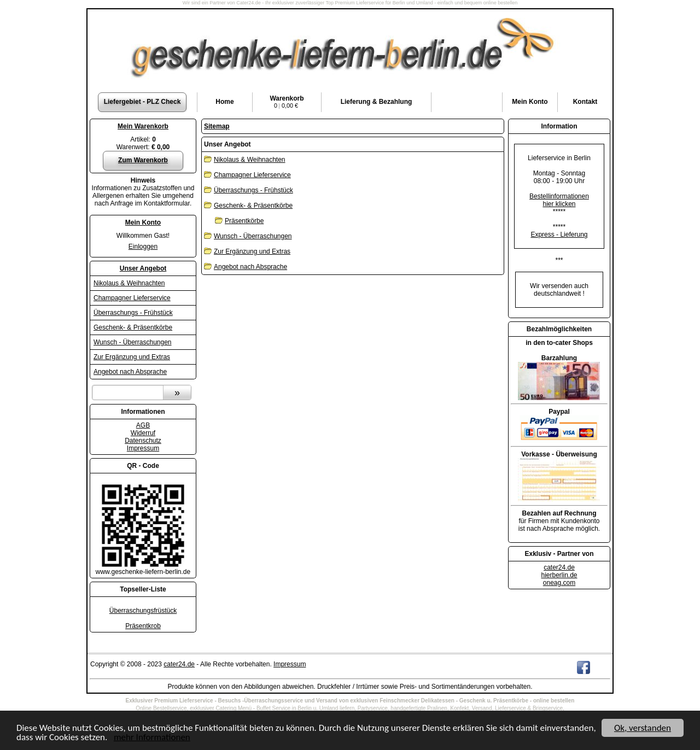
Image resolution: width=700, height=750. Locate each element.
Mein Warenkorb (143, 126)
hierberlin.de (559, 575)
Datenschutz (143, 441)
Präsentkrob (143, 626)
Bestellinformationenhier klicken (559, 200)
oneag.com (559, 583)
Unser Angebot (143, 268)
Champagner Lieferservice (132, 298)
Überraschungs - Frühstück (133, 313)
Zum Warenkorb (143, 160)
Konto (530, 102)
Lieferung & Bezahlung (377, 102)
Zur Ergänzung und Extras (132, 357)
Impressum (143, 448)
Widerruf (143, 433)
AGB (143, 425)
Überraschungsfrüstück (143, 611)
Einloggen (143, 247)
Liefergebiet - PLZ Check (142, 102)
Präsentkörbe (244, 221)
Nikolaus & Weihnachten (129, 283)
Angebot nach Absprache (130, 372)
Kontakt (585, 102)
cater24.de (559, 567)
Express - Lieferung (559, 235)
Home (224, 102)
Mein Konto (143, 222)
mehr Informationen (152, 738)
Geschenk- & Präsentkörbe (133, 327)
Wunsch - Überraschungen (133, 342)
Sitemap (217, 126)
